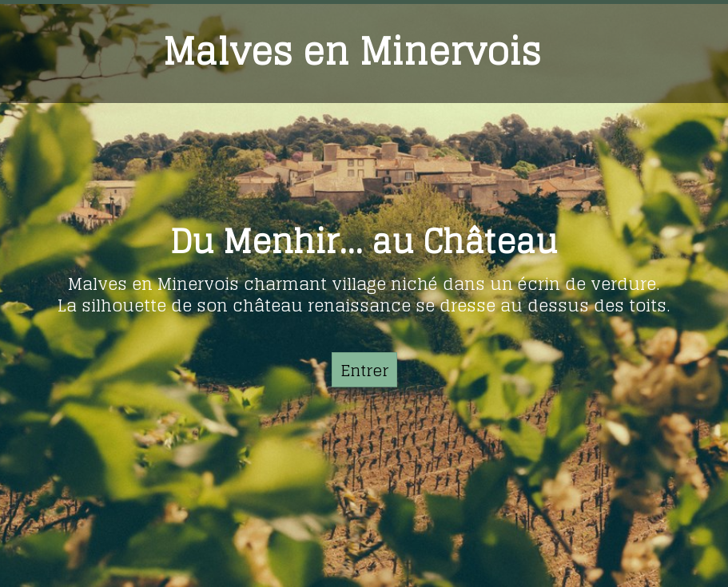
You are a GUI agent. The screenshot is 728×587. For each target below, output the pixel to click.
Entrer (364, 371)
